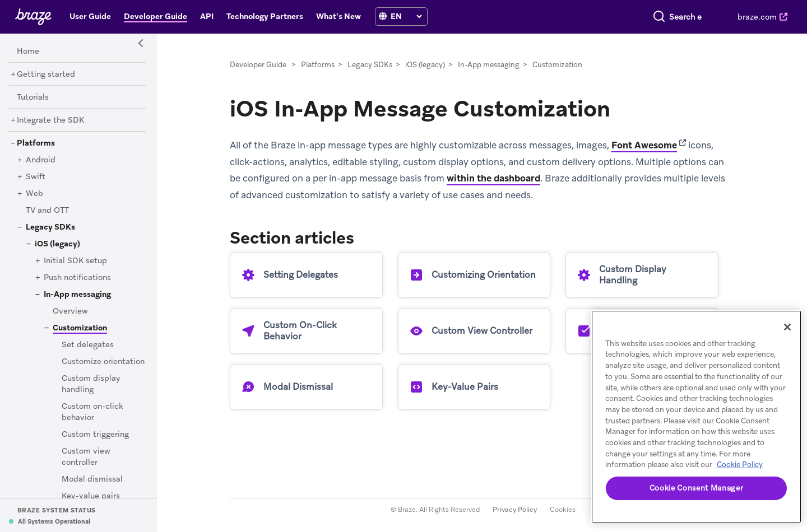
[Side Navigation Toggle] (141, 44)
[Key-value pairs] (91, 496)
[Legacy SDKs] (50, 227)
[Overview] (70, 311)
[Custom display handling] (91, 384)
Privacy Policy (515, 510)
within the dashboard (493, 178)
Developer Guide (258, 65)
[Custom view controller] (86, 457)
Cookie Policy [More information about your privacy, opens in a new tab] (740, 465)
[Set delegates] (88, 345)
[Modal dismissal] (92, 479)
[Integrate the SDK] (50, 120)
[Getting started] (46, 74)
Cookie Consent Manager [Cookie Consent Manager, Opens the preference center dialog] (696, 488)
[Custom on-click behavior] (92, 412)
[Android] (41, 160)
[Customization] (76, 328)
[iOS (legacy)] (57, 244)
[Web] (34, 194)
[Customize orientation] (103, 362)
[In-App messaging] (77, 295)
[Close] (787, 327)
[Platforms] (36, 143)
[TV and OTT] (47, 211)
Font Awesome (644, 145)
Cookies (563, 510)
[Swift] (36, 177)
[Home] (28, 52)
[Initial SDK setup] (75, 261)
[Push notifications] (77, 278)
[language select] (406, 16)
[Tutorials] (33, 97)
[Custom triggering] (95, 435)
